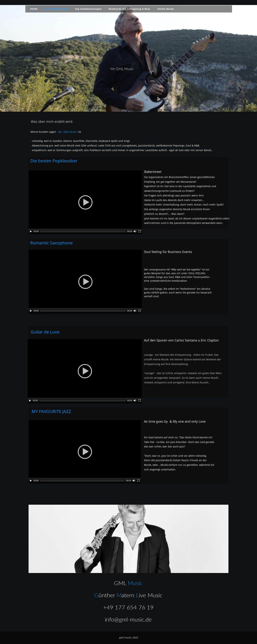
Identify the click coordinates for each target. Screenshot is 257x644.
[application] (85, 202)
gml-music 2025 (129, 637)
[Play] (31, 231)
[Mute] (135, 231)
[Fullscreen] (140, 231)
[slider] (83, 231)
